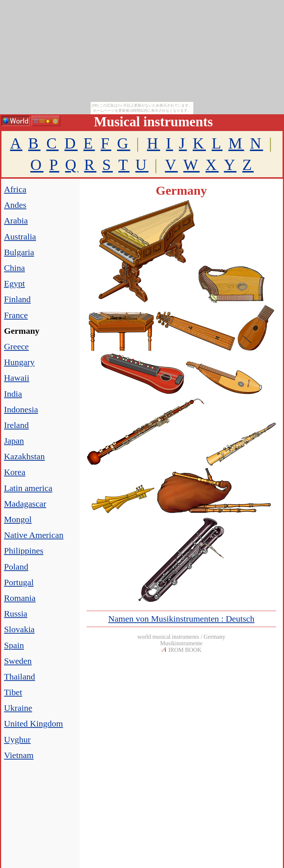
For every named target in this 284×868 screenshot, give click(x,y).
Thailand (19, 677)
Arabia (16, 221)
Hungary (19, 362)
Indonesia (21, 409)
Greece (16, 346)
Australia (20, 237)
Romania (20, 598)
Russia (16, 614)
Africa (15, 189)
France (16, 315)
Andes (15, 205)
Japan (14, 441)
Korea (15, 472)
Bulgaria (19, 252)
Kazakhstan (24, 456)
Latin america (28, 488)
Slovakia (19, 629)
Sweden (18, 661)
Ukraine (18, 708)
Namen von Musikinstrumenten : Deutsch (181, 619)
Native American (34, 535)
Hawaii (17, 378)
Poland (16, 567)
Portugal (19, 582)
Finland (17, 299)
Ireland (16, 425)
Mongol (18, 519)
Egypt (14, 284)
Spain (14, 645)
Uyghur (17, 740)
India (13, 394)
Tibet (13, 692)
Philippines (24, 551)
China (14, 268)
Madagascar (25, 504)
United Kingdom (33, 724)
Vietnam (19, 755)
